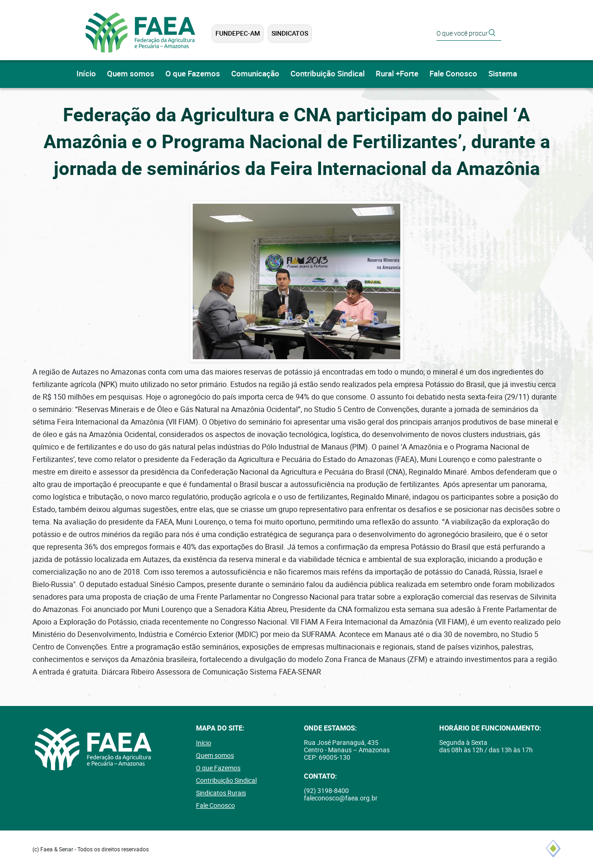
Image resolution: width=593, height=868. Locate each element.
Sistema (503, 74)
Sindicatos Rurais (221, 793)
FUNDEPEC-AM (238, 33)
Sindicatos (290, 33)
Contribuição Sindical (328, 74)
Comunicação (255, 74)
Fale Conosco (453, 74)
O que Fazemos (193, 74)
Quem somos (131, 74)
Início (86, 74)
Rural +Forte (397, 74)
